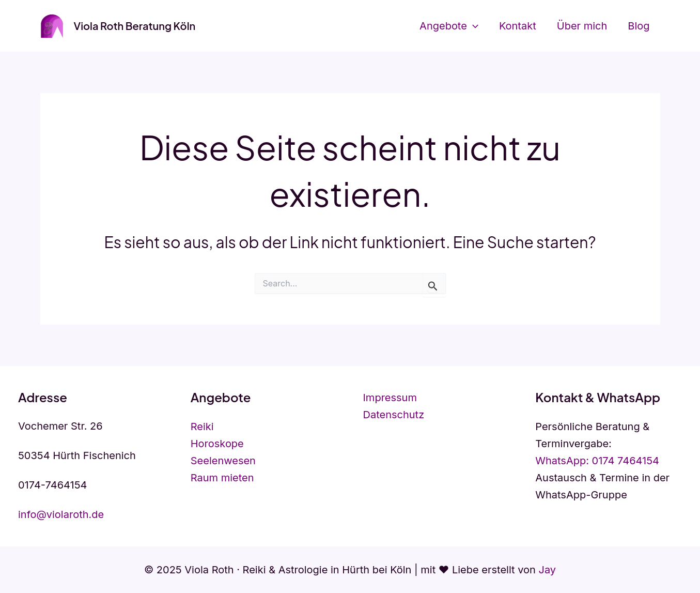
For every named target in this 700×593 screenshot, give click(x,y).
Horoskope (217, 444)
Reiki (202, 427)
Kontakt (518, 26)
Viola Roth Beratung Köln (135, 26)
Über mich (582, 26)
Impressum (390, 398)
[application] (473, 26)
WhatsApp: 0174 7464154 (597, 461)
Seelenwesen (223, 461)
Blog (639, 26)
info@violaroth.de (61, 514)
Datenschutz (394, 415)
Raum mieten (222, 478)
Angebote (449, 26)
